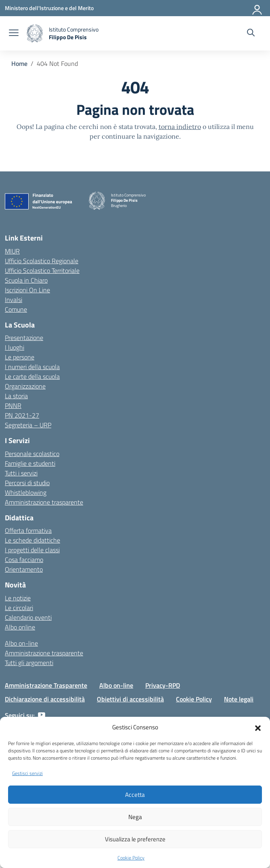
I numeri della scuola (32, 367)
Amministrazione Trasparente (46, 685)
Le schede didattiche (32, 540)
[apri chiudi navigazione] (14, 34)
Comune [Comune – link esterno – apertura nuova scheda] (16, 309)
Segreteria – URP (28, 425)
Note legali (239, 699)
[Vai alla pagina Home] (19, 63)
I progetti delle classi (32, 550)
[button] (258, 727)
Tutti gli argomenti (29, 663)
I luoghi (15, 347)
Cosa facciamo (24, 560)
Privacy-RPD (163, 685)
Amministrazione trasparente (44, 502)
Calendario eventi (28, 617)
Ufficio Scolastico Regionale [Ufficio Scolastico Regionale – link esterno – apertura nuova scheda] (42, 261)
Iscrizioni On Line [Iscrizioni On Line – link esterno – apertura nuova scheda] (27, 290)
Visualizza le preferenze (135, 839)
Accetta (135, 795)
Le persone (20, 357)
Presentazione (24, 338)
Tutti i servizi (21, 473)
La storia (16, 396)
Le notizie (18, 598)
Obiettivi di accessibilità (130, 699)
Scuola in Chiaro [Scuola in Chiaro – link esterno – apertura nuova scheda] (26, 280)
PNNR (13, 405)
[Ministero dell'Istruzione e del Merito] (49, 8)
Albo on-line (21, 643)
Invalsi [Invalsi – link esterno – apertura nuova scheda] (14, 300)
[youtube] (42, 715)
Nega (135, 817)
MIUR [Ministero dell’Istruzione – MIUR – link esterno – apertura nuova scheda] (12, 251)
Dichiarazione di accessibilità (45, 699)
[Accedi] (257, 8)
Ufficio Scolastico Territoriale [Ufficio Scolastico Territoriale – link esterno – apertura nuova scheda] (42, 270)
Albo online (20, 627)
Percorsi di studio (27, 483)
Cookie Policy (131, 858)
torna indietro (180, 127)
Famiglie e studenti (30, 463)
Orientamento (24, 569)
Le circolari (19, 608)
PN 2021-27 (22, 415)
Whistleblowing (26, 492)
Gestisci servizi (27, 773)
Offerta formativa (28, 530)
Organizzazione (25, 386)
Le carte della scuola (32, 376)
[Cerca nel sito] (251, 34)
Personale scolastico (32, 454)
